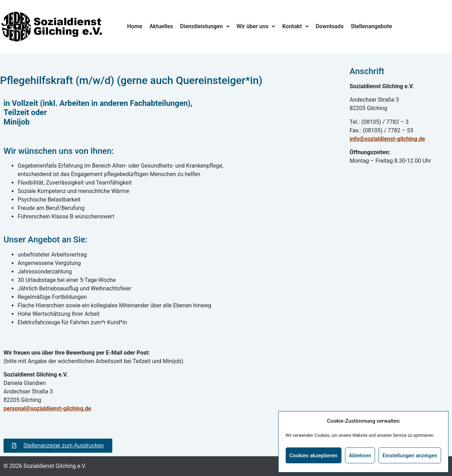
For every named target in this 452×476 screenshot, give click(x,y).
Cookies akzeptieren (314, 456)
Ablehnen (360, 456)
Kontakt (295, 26)
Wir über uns (256, 26)
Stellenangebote (371, 26)
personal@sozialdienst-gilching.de (47, 408)
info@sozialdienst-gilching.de (387, 139)
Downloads (330, 26)
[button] (205, 26)
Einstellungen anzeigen (410, 456)
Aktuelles (161, 26)
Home (135, 26)
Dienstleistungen (205, 26)
